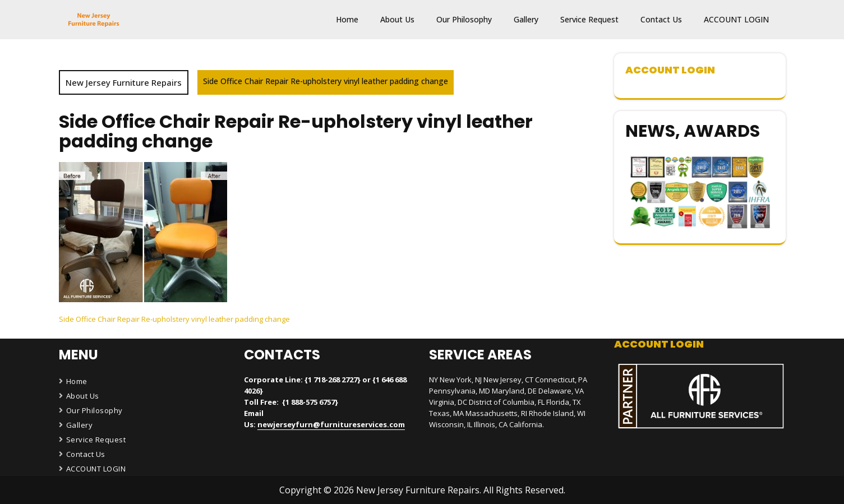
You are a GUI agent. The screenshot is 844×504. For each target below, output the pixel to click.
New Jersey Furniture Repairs (124, 82)
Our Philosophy (464, 19)
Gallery (526, 19)
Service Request (589, 19)
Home (347, 19)
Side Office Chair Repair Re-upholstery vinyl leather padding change (174, 319)
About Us (397, 19)
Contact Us (661, 19)
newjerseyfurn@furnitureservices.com (331, 424)
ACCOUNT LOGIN (736, 19)
